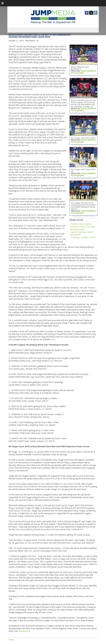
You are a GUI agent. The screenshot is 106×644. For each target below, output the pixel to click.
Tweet (12, 640)
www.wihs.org (24, 631)
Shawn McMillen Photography (83, 72)
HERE (53, 339)
